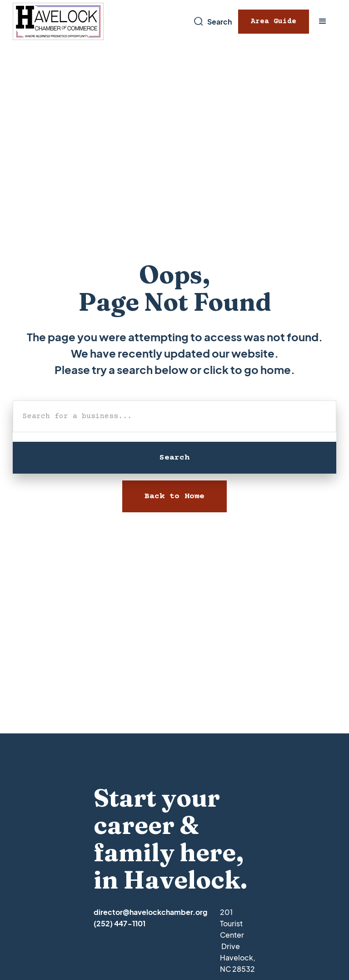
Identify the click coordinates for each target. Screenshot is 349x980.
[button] (323, 21)
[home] (58, 22)
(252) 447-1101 (120, 923)
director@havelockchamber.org (150, 912)
